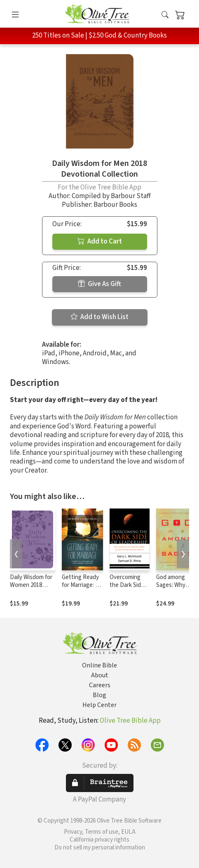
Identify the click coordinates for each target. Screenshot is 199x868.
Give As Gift (99, 284)
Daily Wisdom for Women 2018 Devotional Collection (31, 589)
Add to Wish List (99, 317)
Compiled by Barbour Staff (111, 196)
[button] (165, 15)
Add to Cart (100, 241)
